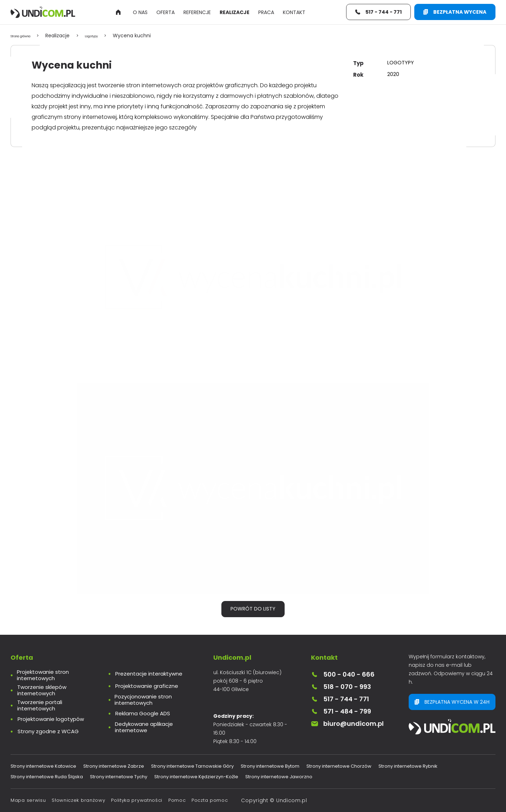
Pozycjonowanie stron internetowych (143, 700)
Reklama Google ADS (143, 714)
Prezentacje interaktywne (149, 674)
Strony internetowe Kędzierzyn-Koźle (196, 777)
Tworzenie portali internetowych (40, 705)
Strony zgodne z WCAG (48, 731)
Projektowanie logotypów (51, 719)
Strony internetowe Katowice (43, 766)
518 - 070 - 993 (341, 687)
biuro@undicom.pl (347, 724)
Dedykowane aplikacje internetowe (144, 727)
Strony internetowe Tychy (119, 777)
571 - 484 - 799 (341, 711)
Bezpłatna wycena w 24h (453, 703)
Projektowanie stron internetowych (43, 675)
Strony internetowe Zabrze (114, 766)
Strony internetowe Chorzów (339, 766)
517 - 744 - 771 (340, 699)
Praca (266, 13)
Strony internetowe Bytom (270, 766)
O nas (140, 13)
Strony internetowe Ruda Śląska (47, 777)
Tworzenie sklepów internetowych (42, 690)
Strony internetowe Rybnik (408, 766)
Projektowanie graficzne (147, 686)
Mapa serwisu (28, 800)
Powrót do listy (253, 609)
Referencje (197, 13)
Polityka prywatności (137, 800)
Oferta (166, 13)
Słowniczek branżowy (78, 800)
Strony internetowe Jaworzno (279, 777)
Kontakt (294, 13)
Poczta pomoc (210, 800)
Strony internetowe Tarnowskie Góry (192, 766)
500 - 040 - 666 (343, 674)
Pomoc (177, 800)
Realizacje (235, 13)
